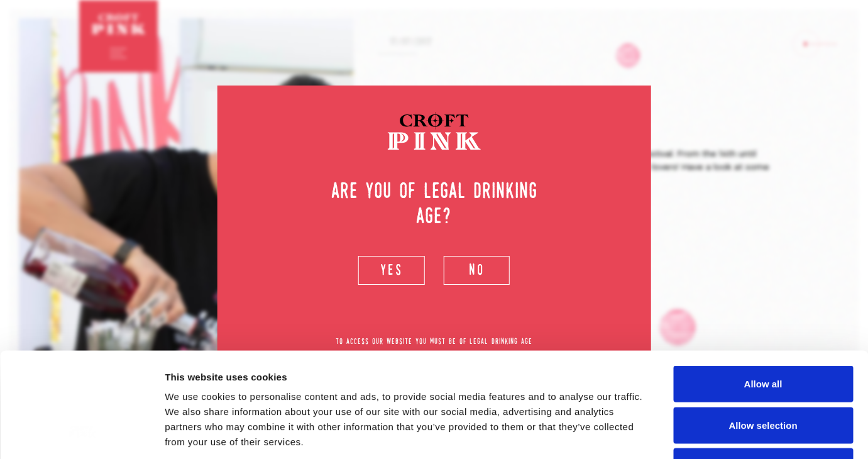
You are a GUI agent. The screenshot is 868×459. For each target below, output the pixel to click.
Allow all (763, 294)
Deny (763, 376)
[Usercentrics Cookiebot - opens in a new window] (81, 434)
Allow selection (763, 335)
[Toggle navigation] (118, 53)
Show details (660, 434)
